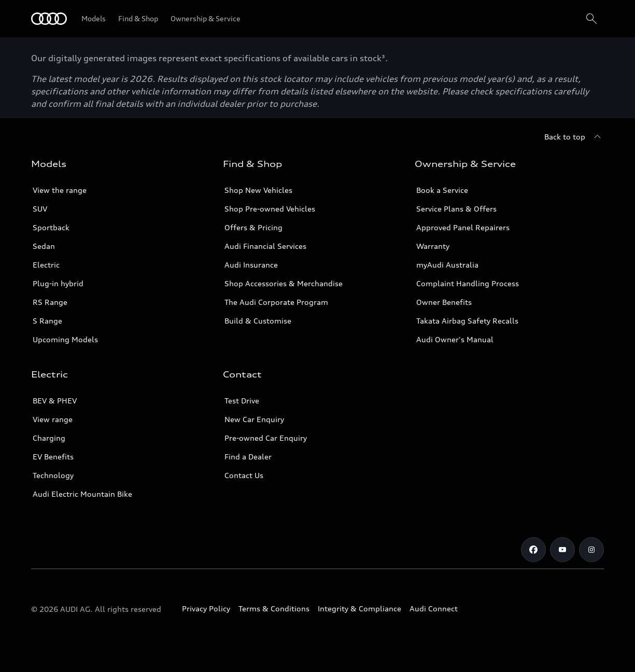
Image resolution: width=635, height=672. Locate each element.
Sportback (51, 227)
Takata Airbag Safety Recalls (467, 321)
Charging (49, 438)
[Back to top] (574, 137)
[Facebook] (533, 550)
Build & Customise (258, 321)
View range (53, 419)
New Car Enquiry (254, 419)
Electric (46, 265)
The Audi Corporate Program (276, 302)
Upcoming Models (65, 339)
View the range (60, 190)
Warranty (433, 246)
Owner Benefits (444, 302)
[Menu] (49, 19)
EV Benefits (53, 457)
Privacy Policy (206, 608)
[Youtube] (562, 550)
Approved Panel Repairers (463, 227)
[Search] (591, 19)
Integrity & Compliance (359, 608)
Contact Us (244, 475)
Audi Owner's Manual (455, 339)
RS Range (50, 302)
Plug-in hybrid (58, 283)
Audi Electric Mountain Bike (82, 494)
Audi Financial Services (265, 246)
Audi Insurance (251, 265)
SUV (40, 209)
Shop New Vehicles (258, 190)
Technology (53, 475)
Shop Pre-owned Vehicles (270, 209)
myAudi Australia (447, 265)
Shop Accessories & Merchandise (284, 283)
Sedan (44, 246)
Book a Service (442, 190)
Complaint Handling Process (468, 283)
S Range (47, 321)
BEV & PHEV (55, 401)
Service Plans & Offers (456, 209)
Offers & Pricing (253, 227)
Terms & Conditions (274, 608)
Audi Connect (434, 608)
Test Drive (242, 401)
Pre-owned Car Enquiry (266, 438)
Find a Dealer (248, 457)
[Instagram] (591, 550)
